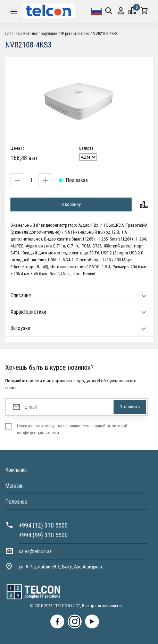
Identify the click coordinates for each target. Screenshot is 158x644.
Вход (121, 11)
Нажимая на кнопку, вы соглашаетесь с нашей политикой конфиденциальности (72, 429)
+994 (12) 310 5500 (43, 525)
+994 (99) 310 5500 (43, 535)
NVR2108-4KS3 (105, 34)
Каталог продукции (40, 34)
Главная (13, 34)
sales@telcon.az (35, 551)
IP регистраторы (75, 34)
